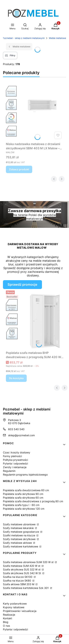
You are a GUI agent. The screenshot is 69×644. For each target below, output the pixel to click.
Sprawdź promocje (22, 284)
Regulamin (9, 471)
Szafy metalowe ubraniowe (20, 524)
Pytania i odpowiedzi (15, 463)
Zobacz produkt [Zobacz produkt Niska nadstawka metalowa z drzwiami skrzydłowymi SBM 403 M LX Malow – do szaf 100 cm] (19, 169)
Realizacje (9, 615)
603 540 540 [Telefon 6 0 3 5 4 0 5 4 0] (16, 429)
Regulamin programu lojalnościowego (25, 475)
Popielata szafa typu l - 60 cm (21, 505)
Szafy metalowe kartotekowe (21, 546)
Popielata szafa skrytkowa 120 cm (24, 509)
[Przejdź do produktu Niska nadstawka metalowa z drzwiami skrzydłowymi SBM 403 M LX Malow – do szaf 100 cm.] (34, 112)
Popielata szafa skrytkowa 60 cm (23, 498)
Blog (6, 622)
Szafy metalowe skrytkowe (20, 539)
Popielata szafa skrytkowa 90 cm (23, 494)
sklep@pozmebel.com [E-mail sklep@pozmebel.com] (21, 435)
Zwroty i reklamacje (15, 467)
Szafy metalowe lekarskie (19, 528)
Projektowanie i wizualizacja (20, 611)
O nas (6, 626)
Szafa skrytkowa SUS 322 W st (22, 569)
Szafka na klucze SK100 (18, 577)
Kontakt (8, 618)
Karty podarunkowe (15, 604)
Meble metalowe (57, 38)
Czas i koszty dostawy (17, 452)
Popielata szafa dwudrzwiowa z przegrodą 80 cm (33, 501)
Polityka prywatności (15, 460)
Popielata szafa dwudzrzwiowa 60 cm (26, 490)
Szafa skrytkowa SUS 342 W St (22, 573)
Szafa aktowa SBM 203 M (19, 584)
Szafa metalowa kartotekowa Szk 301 (26, 588)
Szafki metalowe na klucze (19, 535)
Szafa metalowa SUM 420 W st (22, 566)
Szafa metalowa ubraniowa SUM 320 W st (29, 562)
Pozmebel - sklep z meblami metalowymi (23, 38)
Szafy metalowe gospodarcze (21, 532)
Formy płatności (12, 456)
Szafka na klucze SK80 (17, 581)
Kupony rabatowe (14, 607)
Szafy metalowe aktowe (18, 543)
